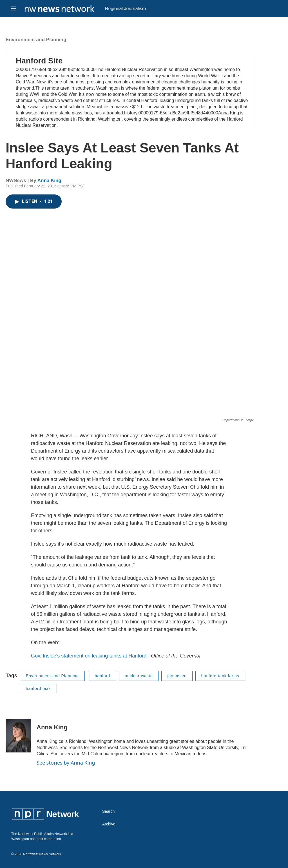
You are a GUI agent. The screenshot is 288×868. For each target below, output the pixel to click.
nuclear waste (139, 676)
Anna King (49, 181)
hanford (102, 676)
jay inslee (177, 676)
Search (108, 811)
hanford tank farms (220, 676)
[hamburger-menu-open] (14, 8)
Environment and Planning (36, 40)
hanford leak (38, 688)
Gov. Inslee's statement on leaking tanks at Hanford (89, 656)
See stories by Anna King (66, 763)
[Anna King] (18, 736)
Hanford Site (39, 61)
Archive (109, 824)
